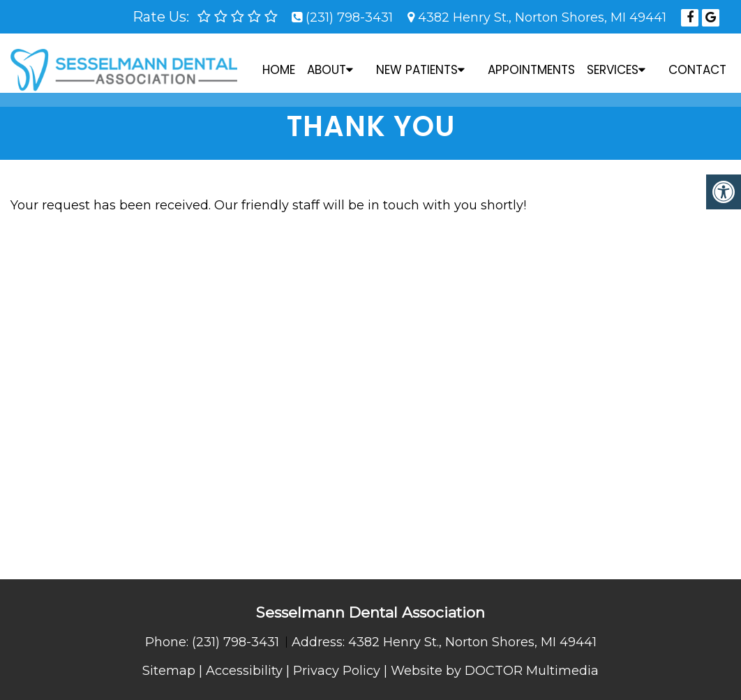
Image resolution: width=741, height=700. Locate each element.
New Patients (417, 63)
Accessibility (244, 671)
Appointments (531, 63)
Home (279, 63)
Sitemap (169, 671)
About (327, 63)
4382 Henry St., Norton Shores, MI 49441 (542, 17)
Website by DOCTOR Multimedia (495, 671)
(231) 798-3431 (349, 17)
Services (613, 63)
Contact (697, 63)
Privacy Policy (337, 671)
